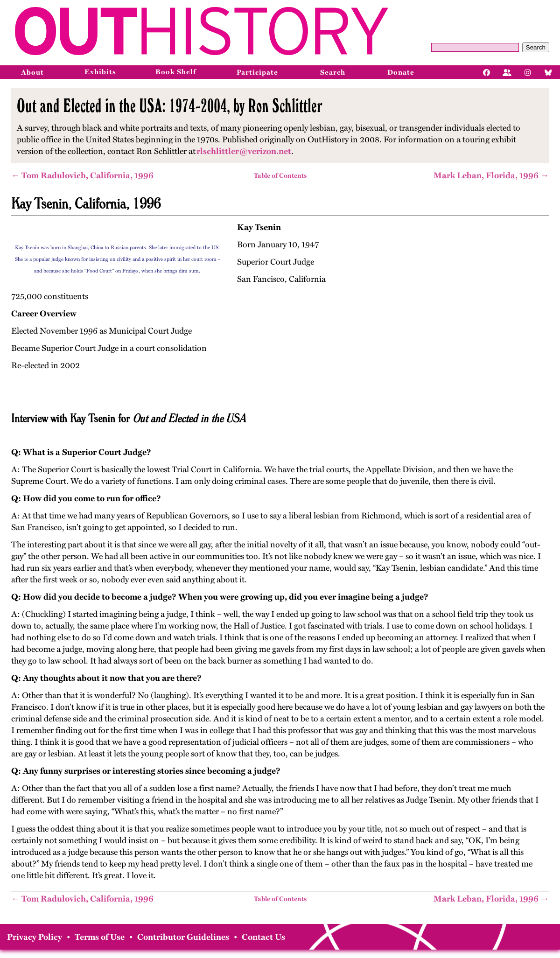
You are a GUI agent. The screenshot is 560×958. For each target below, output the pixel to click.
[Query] (475, 47)
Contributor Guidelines (183, 937)
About (32, 72)
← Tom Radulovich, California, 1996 (82, 175)
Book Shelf (176, 72)
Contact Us (263, 937)
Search (536, 47)
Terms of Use (100, 937)
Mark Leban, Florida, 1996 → (491, 175)
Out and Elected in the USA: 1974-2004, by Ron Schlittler (169, 105)
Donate (401, 72)
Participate (257, 72)
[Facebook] (487, 72)
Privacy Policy (35, 937)
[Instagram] (528, 72)
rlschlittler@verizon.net (244, 151)
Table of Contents (280, 176)
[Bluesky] (548, 72)
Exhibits (100, 72)
